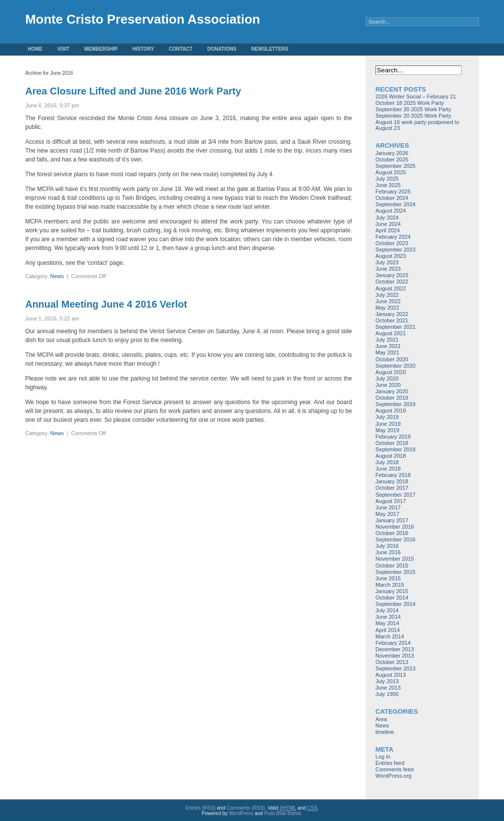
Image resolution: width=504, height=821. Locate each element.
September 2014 (395, 604)
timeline (385, 732)
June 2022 (388, 301)
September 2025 (395, 166)
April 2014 (388, 630)
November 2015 (395, 559)
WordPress (241, 813)
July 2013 (387, 681)
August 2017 (391, 501)
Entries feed (390, 763)
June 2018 (388, 469)
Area (381, 719)
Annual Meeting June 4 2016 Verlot (106, 304)
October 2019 (392, 398)
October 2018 (392, 443)
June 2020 (388, 385)
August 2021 (391, 333)
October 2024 (392, 198)
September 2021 (395, 327)
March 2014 (390, 636)
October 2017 (392, 488)
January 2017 (392, 520)
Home (35, 49)
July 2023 (387, 262)
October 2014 (392, 598)
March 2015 (390, 585)
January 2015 (392, 591)
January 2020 (392, 391)
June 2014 (388, 617)
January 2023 (392, 275)
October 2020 (392, 359)
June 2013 (388, 688)
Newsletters (270, 49)
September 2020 (395, 366)
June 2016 (388, 552)
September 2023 (395, 250)
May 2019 (387, 430)
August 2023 (391, 256)
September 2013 (395, 668)
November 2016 (395, 527)
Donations (222, 49)
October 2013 (392, 662)
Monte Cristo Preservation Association (142, 19)
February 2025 (393, 191)
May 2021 (387, 352)
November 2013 (395, 656)
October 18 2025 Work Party (410, 103)
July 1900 (387, 694)
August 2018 (391, 456)
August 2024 (391, 211)
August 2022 (391, 288)
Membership (101, 49)
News (57, 276)
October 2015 (392, 566)
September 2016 (395, 539)
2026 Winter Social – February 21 (416, 96)
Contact (181, 49)
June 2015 (388, 578)
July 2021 (387, 340)
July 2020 (387, 379)
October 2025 (392, 159)
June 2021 (388, 346)
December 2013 (395, 649)
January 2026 (392, 153)
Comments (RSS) (246, 808)
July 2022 (387, 295)
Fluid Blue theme (283, 813)
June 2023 (388, 269)
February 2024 (393, 237)
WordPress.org (394, 776)
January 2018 (392, 481)
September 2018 (395, 449)
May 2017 (387, 514)
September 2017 (395, 495)
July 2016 (387, 546)
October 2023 (392, 243)
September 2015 (395, 572)
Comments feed (395, 769)
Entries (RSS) (201, 808)
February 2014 (393, 643)
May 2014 (387, 623)
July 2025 (387, 179)
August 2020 (391, 372)
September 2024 (395, 204)
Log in (383, 757)
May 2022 (387, 308)
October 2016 (392, 533)
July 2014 (387, 610)
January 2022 (392, 314)
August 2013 (391, 675)
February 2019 (393, 437)
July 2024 (387, 218)
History (143, 49)
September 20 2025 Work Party (413, 109)
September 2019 (395, 404)
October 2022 (392, 282)
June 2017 (388, 507)
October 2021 (392, 320)
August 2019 (391, 410)
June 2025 (388, 185)
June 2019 (388, 424)
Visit (63, 49)
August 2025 (391, 172)
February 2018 (393, 475)
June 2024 (388, 224)
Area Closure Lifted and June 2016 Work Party (133, 91)
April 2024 (388, 230)
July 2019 (387, 417)
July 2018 (387, 462)
